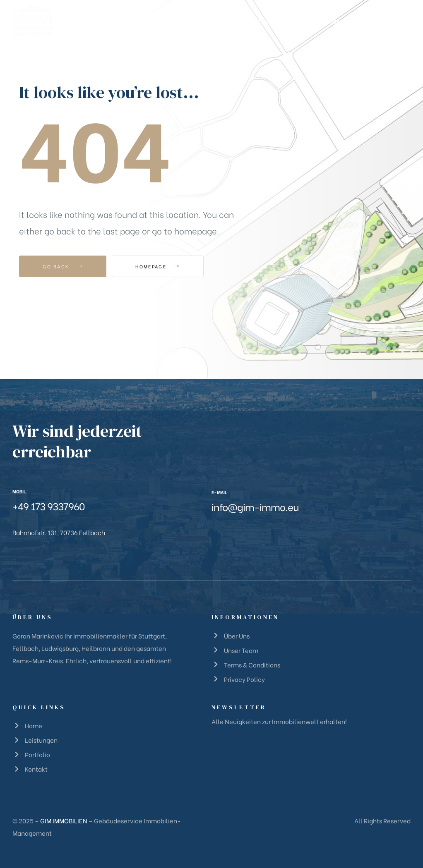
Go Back (63, 266)
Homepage (157, 266)
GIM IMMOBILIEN (64, 820)
